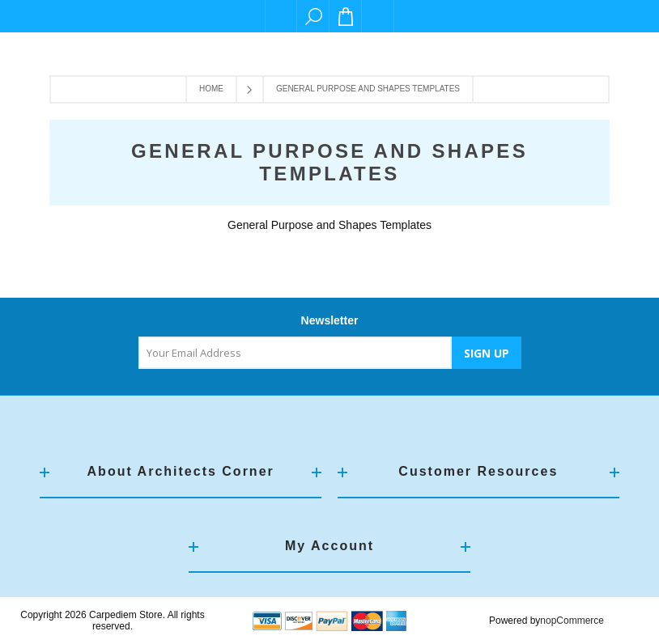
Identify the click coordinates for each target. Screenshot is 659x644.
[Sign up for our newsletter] (295, 353)
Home (211, 89)
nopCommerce (572, 621)
